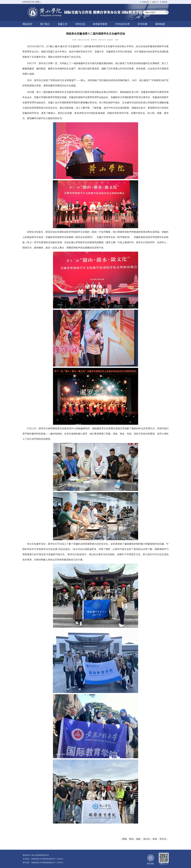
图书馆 (165, 2)
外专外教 (143, 24)
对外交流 (80, 24)
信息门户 (155, 2)
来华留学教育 (100, 24)
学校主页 (145, 2)
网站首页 (28, 24)
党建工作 (63, 24)
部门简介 (45, 24)
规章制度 (160, 24)
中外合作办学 (123, 24)
